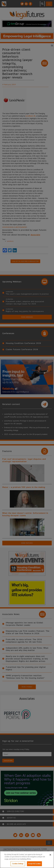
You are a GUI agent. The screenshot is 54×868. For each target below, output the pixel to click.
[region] (27, 860)
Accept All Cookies (34, 864)
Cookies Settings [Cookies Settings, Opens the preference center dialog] (18, 864)
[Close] (50, 855)
